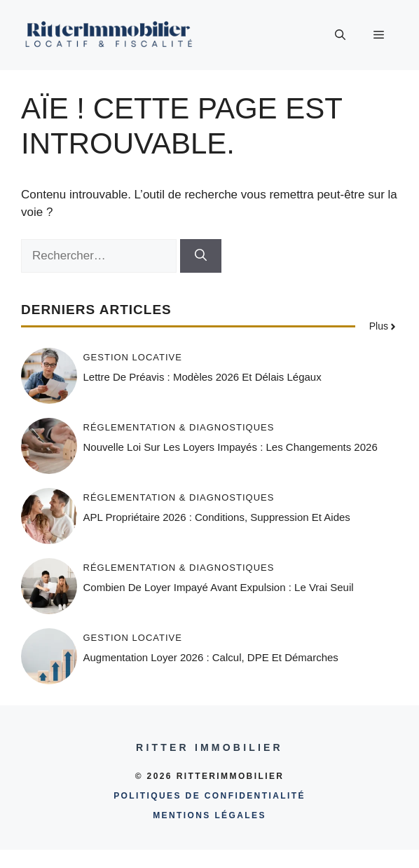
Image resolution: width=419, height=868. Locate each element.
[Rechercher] (201, 256)
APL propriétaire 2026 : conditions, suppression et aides (217, 517)
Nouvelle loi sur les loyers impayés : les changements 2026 (231, 447)
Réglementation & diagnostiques (179, 427)
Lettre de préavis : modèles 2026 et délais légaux (202, 377)
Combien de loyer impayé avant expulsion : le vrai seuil (219, 587)
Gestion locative (133, 357)
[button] (340, 35)
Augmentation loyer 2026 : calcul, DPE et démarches (211, 657)
